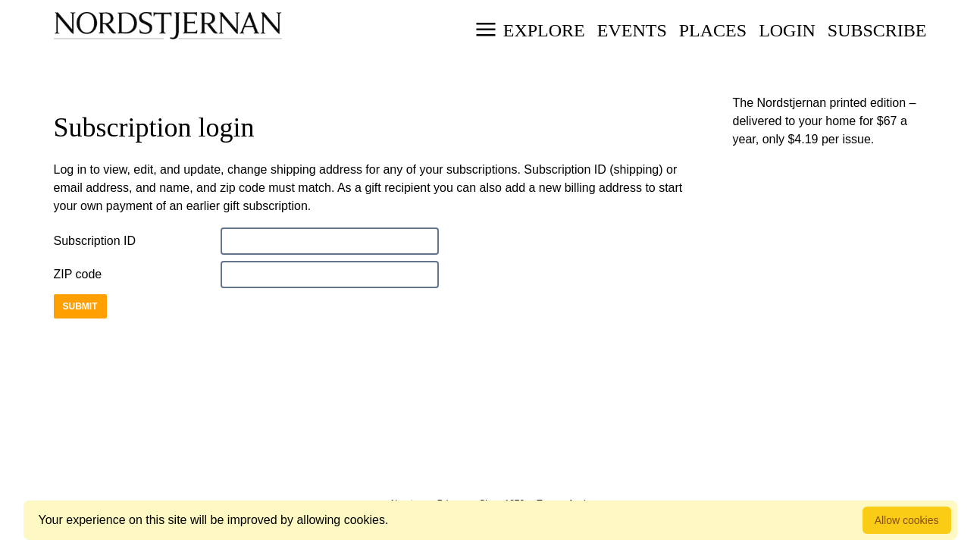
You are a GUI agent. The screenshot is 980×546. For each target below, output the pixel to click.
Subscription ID (95, 241)
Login (787, 30)
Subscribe (877, 30)
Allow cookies (907, 520)
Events (632, 30)
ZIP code (78, 274)
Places (713, 30)
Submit (80, 306)
